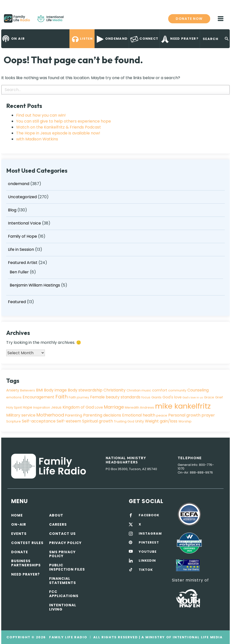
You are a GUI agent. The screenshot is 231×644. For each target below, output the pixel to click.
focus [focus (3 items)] (146, 397)
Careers (58, 524)
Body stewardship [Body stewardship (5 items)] (85, 390)
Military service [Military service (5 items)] (21, 415)
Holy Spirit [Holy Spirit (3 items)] (14, 407)
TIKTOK (146, 570)
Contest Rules (27, 543)
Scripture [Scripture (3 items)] (14, 421)
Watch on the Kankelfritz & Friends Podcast (59, 127)
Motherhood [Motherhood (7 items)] (50, 415)
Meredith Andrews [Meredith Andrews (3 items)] (139, 407)
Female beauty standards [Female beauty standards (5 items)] (115, 397)
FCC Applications (64, 594)
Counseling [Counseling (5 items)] (198, 390)
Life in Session (21, 249)
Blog (12, 210)
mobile (221, 19)
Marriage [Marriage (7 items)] (114, 407)
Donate (20, 552)
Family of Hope (22, 236)
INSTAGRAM (150, 534)
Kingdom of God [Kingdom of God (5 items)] (78, 407)
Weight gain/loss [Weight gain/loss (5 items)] (161, 421)
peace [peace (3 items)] (162, 415)
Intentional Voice (24, 223)
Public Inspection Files (67, 567)
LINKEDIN (147, 561)
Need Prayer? (25, 574)
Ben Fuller (19, 272)
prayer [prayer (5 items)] (208, 415)
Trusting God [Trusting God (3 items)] (124, 421)
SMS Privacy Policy (62, 554)
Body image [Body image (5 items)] (55, 390)
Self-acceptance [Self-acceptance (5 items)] (39, 421)
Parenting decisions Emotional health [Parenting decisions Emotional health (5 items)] (119, 415)
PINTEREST (149, 543)
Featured (17, 302)
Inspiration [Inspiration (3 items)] (42, 407)
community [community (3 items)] (177, 390)
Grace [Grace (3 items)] (209, 397)
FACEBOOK (149, 515)
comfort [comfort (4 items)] (160, 390)
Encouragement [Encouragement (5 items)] (38, 397)
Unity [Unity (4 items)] (140, 421)
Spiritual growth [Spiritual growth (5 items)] (98, 421)
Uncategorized (22, 197)
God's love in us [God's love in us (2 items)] (193, 398)
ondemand (19, 184)
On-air (19, 524)
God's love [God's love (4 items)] (172, 397)
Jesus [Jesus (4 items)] (56, 407)
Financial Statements (63, 581)
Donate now (189, 19)
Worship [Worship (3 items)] (185, 421)
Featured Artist (23, 263)
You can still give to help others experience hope (64, 121)
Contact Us (62, 534)
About (56, 515)
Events (19, 534)
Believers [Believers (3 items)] (28, 390)
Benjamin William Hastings (35, 285)
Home (17, 515)
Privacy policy (65, 543)
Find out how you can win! (41, 115)
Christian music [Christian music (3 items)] (139, 390)
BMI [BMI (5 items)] (39, 390)
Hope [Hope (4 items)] (28, 407)
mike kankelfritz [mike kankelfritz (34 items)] (183, 406)
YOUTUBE (148, 552)
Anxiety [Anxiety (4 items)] (13, 390)
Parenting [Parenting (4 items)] (74, 415)
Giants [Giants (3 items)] (156, 397)
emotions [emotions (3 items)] (14, 397)
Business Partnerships (26, 563)
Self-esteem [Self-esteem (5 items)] (69, 421)
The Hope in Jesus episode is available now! (58, 133)
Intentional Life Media (197, 637)
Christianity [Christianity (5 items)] (115, 390)
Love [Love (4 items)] (99, 407)
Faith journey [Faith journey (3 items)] (79, 397)
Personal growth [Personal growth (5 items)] (184, 415)
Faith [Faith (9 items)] (62, 397)
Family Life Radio (71, 20)
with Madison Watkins (37, 139)
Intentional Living (63, 607)
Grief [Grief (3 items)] (219, 397)
